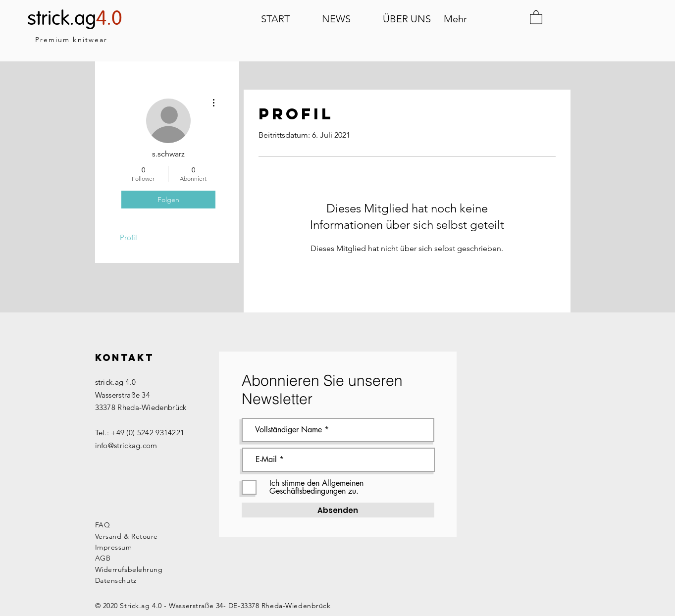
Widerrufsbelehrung (129, 569)
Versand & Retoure (127, 536)
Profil (129, 237)
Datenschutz (116, 580)
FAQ (103, 525)
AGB (103, 558)
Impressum (114, 547)
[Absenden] (338, 510)
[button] (536, 17)
